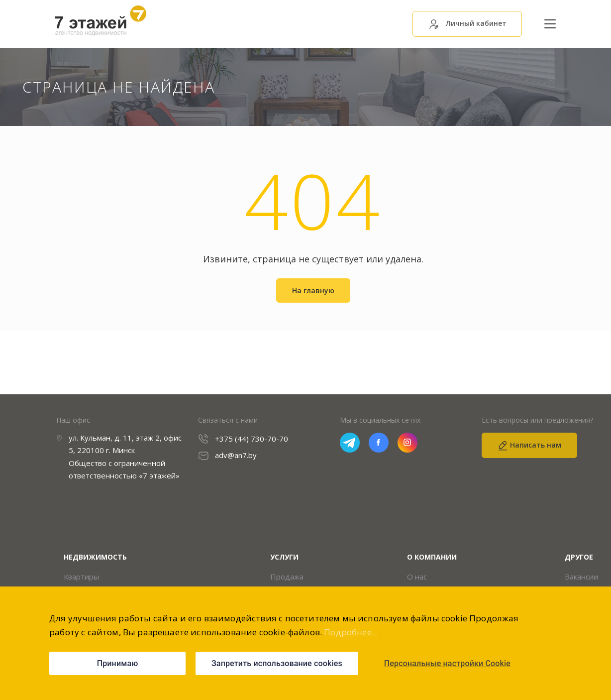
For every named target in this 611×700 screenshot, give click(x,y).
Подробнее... (351, 632)
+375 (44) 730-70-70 (252, 439)
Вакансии (581, 577)
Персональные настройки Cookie (447, 663)
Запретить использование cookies (277, 663)
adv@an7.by (236, 456)
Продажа (287, 577)
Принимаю (118, 663)
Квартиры (81, 577)
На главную (313, 291)
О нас (417, 577)
